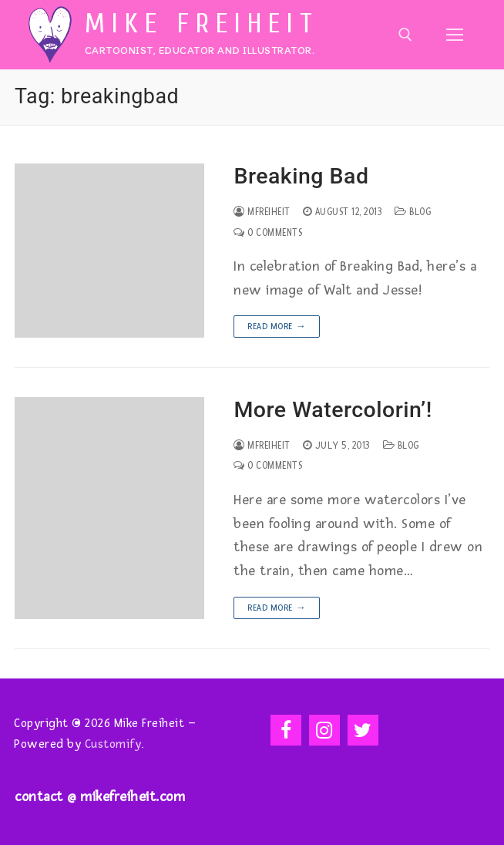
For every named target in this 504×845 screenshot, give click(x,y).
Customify (113, 744)
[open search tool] (405, 35)
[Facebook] (286, 730)
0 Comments (268, 233)
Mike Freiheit (202, 24)
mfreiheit (262, 212)
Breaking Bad (301, 176)
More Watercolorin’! (333, 410)
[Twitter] (363, 730)
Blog (413, 212)
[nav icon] (454, 34)
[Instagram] (324, 730)
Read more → (277, 327)
